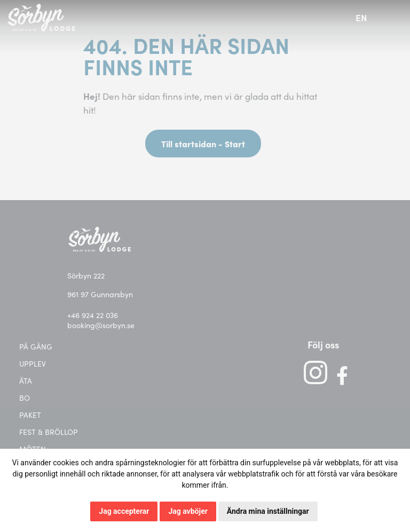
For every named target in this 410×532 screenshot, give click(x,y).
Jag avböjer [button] (188, 511)
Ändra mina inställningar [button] (268, 511)
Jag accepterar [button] (124, 511)
